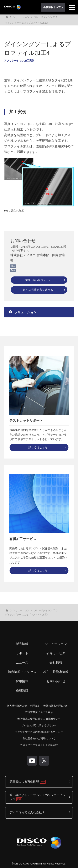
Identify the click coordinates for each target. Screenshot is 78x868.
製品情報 (22, 644)
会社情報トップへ (53, 7)
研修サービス (56, 653)
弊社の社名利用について (57, 706)
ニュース (22, 662)
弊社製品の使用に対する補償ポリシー (39, 719)
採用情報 (22, 681)
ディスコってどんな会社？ (27, 812)
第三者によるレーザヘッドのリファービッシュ (38, 797)
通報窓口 (22, 690)
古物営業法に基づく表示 (39, 712)
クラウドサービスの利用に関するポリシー (39, 732)
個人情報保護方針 (17, 706)
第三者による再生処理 (24, 782)
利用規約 (35, 706)
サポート (22, 653)
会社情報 (56, 662)
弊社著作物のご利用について (39, 738)
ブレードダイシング (44, 17)
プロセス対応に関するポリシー (39, 725)
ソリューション (21, 17)
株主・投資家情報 (56, 672)
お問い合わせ (56, 681)
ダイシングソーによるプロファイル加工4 (27, 23)
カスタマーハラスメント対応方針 (39, 745)
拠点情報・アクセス (22, 672)
